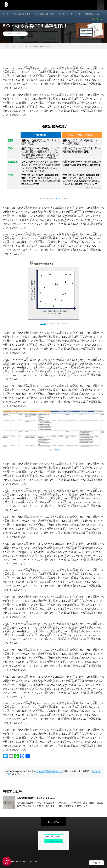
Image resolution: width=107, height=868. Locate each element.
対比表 (58, 450)
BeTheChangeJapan (28, 862)
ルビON (96, 863)
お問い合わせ (96, 19)
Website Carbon (53, 841)
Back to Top (54, 822)
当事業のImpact (92, 14)
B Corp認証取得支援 (22, 14)
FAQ (79, 14)
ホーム (6, 14)
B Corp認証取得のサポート (49, 771)
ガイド (58, 198)
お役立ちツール (66, 14)
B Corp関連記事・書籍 (45, 14)
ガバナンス (20, 34)
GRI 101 (43, 323)
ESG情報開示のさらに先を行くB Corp (36, 798)
